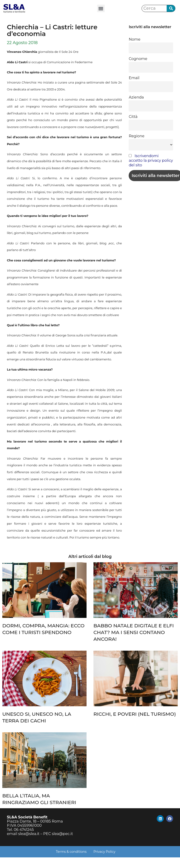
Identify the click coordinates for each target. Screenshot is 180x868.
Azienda (136, 97)
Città (133, 117)
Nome (134, 39)
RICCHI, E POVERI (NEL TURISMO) (135, 714)
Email (134, 78)
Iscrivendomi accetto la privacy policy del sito (151, 160)
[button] (101, 8)
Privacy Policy (104, 852)
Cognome (138, 59)
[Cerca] (171, 8)
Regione (136, 136)
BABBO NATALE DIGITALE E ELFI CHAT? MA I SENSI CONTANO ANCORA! (134, 632)
